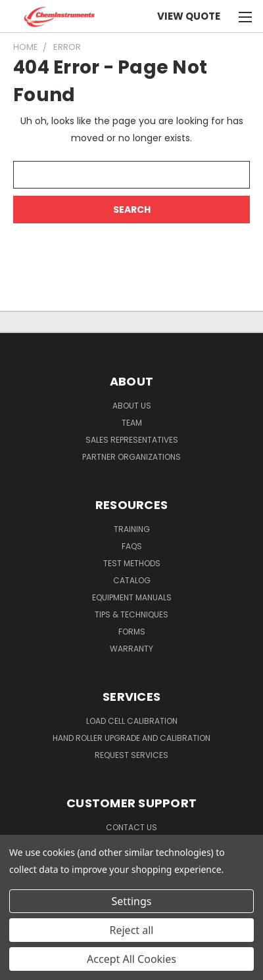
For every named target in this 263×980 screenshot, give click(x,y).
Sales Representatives (132, 440)
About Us (132, 406)
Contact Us (131, 827)
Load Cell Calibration (132, 721)
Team (132, 423)
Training (132, 529)
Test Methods (132, 563)
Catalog (132, 580)
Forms (132, 632)
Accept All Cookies (131, 959)
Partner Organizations (131, 457)
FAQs (132, 546)
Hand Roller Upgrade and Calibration (131, 738)
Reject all (132, 930)
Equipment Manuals (132, 597)
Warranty (131, 649)
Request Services (131, 755)
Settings (132, 901)
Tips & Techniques (131, 614)
